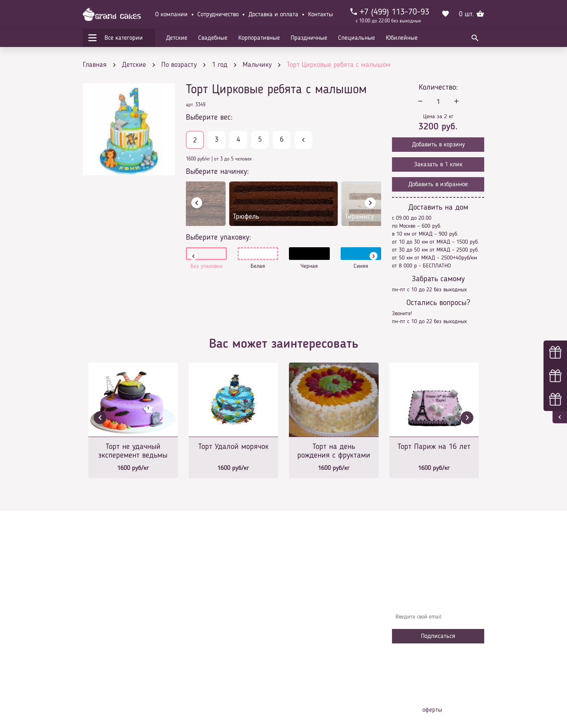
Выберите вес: (209, 117)
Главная (201, 591)
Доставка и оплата (273, 14)
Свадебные (213, 38)
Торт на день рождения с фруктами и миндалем (334, 452)
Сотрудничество (218, 14)
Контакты (321, 14)
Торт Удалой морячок (233, 447)
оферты (432, 710)
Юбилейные (402, 38)
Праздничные (309, 38)
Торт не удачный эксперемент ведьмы (133, 451)
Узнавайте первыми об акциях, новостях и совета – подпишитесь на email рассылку (436, 596)
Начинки (201, 634)
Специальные (357, 38)
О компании (171, 14)
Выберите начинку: (217, 172)
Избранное (204, 645)
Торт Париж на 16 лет (434, 447)
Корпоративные (259, 38)
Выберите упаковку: (218, 237)
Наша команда (209, 667)
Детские (177, 38)
